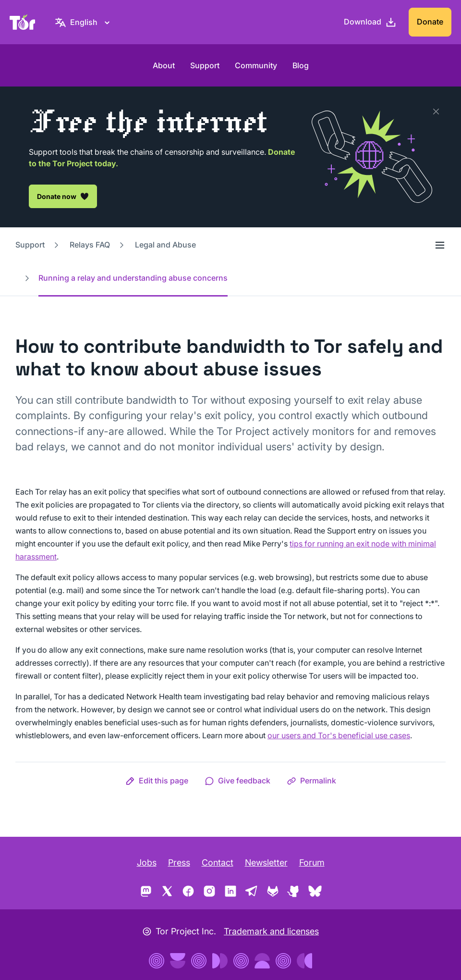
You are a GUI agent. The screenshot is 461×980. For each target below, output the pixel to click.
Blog (301, 65)
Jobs (147, 862)
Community (256, 65)
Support (205, 65)
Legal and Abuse (165, 245)
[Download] (370, 22)
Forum (312, 862)
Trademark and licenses (271, 931)
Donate (430, 22)
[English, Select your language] (84, 22)
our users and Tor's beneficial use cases (339, 735)
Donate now (63, 196)
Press (179, 862)
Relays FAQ (90, 245)
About (164, 65)
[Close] (436, 112)
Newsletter (266, 862)
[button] (157, 781)
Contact (218, 862)
